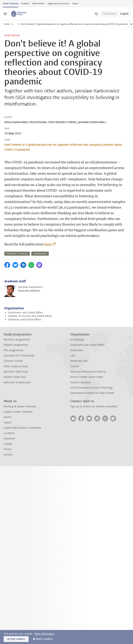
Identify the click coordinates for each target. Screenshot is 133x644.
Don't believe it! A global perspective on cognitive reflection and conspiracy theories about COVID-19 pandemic (63, 147)
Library (75, 4)
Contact (8, 455)
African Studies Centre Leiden (87, 377)
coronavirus (40, 254)
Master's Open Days (15, 377)
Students (25, 4)
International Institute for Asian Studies (92, 393)
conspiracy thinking (17, 254)
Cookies (8, 444)
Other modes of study (16, 366)
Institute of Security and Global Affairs (30, 316)
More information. (45, 634)
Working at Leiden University (20, 407)
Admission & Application (17, 382)
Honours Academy (81, 382)
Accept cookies (16, 639)
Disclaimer (9, 439)
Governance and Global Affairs (25, 313)
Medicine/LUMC (79, 361)
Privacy (8, 449)
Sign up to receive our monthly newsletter (94, 407)
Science (75, 366)
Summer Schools (13, 361)
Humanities (77, 350)
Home (7, 24)
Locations (9, 433)
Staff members (38, 4)
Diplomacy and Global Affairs (25, 320)
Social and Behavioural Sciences (88, 372)
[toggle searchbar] (96, 14)
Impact (8, 423)
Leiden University (11, 4)
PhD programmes (13, 350)
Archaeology (77, 340)
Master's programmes (16, 345)
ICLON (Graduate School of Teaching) (91, 388)
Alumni (8, 417)
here (48, 244)
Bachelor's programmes (17, 340)
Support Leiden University (18, 412)
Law (73, 356)
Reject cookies (44, 639)
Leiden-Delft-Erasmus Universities (22, 428)
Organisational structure (58, 4)
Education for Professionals (19, 356)
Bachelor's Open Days (16, 372)
